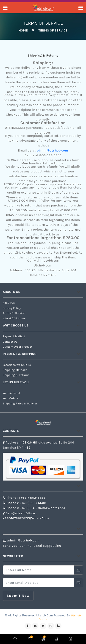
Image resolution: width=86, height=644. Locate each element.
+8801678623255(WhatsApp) (26, 518)
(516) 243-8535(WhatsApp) (43, 508)
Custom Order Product (18, 347)
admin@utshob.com (52, 150)
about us (9, 303)
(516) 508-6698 (34, 503)
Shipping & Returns (16, 375)
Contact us (10, 342)
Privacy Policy (12, 308)
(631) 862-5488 (33, 498)
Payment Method (14, 336)
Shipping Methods (15, 370)
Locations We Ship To (17, 365)
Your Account (11, 393)
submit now (18, 596)
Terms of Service (53, 30)
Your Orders (10, 398)
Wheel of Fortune (14, 318)
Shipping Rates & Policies (20, 404)
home (23, 30)
